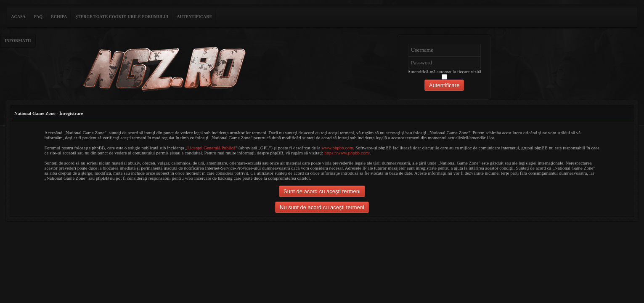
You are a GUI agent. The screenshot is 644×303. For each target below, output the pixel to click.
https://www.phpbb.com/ (347, 153)
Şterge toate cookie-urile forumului (122, 17)
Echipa (59, 17)
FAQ (38, 17)
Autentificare (194, 17)
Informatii (18, 41)
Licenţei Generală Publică (211, 148)
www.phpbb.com (337, 148)
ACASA (18, 17)
